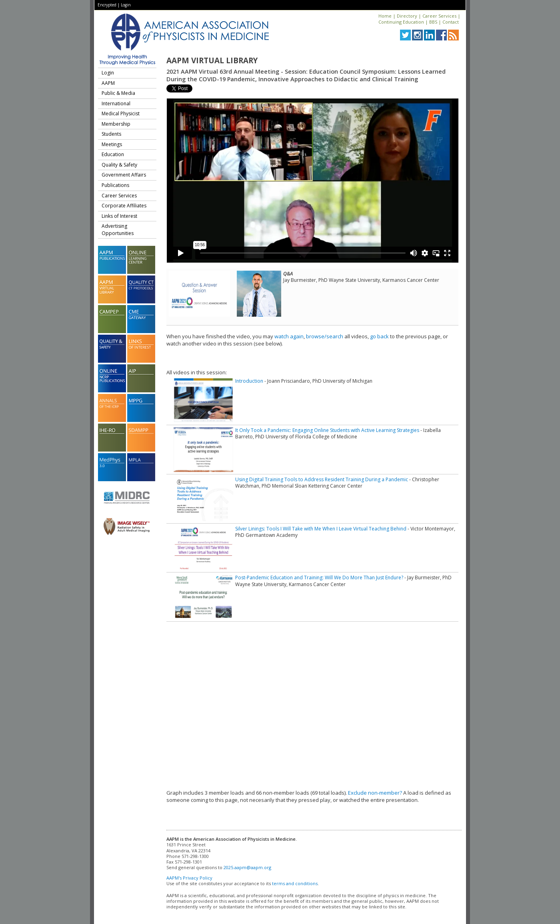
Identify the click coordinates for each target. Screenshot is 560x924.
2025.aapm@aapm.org (247, 867)
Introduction (249, 381)
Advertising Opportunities (118, 230)
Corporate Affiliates (124, 206)
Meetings (112, 144)
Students (111, 134)
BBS (433, 22)
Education (113, 154)
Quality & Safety (119, 165)
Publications (115, 185)
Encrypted (107, 5)
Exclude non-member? (375, 793)
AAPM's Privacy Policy (189, 878)
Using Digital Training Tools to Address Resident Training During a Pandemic (322, 479)
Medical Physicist (121, 113)
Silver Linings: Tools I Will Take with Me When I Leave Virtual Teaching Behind (321, 529)
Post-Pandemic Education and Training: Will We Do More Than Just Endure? (319, 577)
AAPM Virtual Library (212, 60)
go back (379, 336)
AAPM (108, 83)
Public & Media (118, 93)
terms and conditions (295, 883)
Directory (407, 16)
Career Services (439, 16)
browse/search (325, 336)
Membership (116, 124)
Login (126, 5)
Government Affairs (124, 175)
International (116, 103)
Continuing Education (401, 22)
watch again (289, 336)
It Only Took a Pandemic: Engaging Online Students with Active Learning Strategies (327, 430)
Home (385, 16)
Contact (451, 22)
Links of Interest (119, 216)
